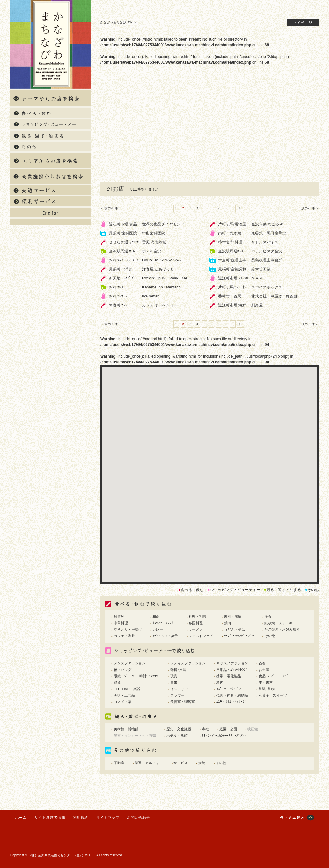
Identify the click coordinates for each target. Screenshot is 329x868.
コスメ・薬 (123, 702)
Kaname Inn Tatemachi (162, 287)
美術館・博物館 (126, 729)
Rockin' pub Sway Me (165, 278)
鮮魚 (117, 682)
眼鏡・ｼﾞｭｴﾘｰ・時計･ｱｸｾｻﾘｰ (137, 676)
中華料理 (121, 623)
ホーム (21, 818)
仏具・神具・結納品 (232, 695)
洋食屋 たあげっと (158, 269)
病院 (202, 763)
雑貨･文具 (178, 670)
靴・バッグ (123, 670)
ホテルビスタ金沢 (267, 251)
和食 (156, 617)
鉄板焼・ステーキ (279, 623)
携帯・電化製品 (229, 676)
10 (241, 208)
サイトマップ (108, 818)
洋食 (268, 617)
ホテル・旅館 (177, 736)
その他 (270, 636)
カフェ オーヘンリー (160, 305)
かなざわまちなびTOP (116, 22)
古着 (262, 663)
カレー (158, 629)
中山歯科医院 (154, 233)
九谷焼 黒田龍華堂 (269, 233)
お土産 (264, 670)
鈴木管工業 (261, 269)
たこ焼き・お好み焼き (282, 629)
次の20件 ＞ (310, 208)
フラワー (177, 695)
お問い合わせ (138, 818)
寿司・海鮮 (233, 617)
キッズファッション (232, 663)
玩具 (174, 676)
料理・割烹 (197, 617)
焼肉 (227, 623)
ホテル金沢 (152, 251)
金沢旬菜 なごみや (267, 224)
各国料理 (196, 623)
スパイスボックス (267, 287)
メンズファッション (130, 663)
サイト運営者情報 (50, 818)
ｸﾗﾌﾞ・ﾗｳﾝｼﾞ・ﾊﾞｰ (239, 636)
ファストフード (201, 636)
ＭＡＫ (257, 278)
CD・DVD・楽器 (127, 689)
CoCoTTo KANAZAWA (161, 260)
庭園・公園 (228, 729)
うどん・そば (235, 629)
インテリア (179, 689)
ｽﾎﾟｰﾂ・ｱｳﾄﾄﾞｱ (229, 689)
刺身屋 (257, 305)
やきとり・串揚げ (128, 629)
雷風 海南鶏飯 (154, 242)
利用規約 (81, 818)
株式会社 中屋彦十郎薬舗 (274, 296)
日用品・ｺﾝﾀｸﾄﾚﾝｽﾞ (232, 670)
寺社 (205, 729)
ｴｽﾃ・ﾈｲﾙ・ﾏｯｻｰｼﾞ (231, 702)
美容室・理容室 (183, 702)
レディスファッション (188, 663)
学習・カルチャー (149, 763)
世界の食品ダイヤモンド (163, 224)
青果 (174, 682)
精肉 (220, 682)
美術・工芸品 (124, 695)
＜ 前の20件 (109, 208)
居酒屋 (119, 617)
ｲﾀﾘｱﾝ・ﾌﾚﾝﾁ (163, 623)
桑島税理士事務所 (267, 260)
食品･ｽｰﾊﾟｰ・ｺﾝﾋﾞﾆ (275, 676)
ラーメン (196, 629)
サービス (181, 763)
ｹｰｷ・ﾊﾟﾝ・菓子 (165, 636)
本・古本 (266, 682)
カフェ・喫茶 (124, 636)
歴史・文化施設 (179, 729)
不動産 (119, 763)
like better (150, 296)
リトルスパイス (265, 242)
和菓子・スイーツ (273, 695)
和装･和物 (267, 689)
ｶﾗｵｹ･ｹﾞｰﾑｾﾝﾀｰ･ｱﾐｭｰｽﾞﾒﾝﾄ (224, 736)
